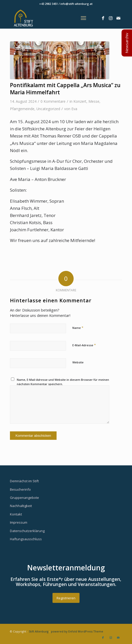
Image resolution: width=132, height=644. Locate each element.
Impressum (19, 522)
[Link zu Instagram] (111, 18)
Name (78, 328)
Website (78, 362)
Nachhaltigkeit (21, 506)
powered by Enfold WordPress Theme (77, 631)
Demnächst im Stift (24, 481)
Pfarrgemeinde (22, 109)
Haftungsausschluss (26, 539)
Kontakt (16, 514)
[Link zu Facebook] (103, 18)
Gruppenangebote (24, 498)
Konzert (80, 101)
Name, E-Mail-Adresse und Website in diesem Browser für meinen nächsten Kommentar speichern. (63, 382)
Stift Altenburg (39, 631)
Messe (94, 101)
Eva (74, 109)
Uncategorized (48, 109)
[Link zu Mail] (118, 18)
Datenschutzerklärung (27, 531)
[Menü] (83, 18)
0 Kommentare (53, 101)
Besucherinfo (20, 489)
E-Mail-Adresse (84, 345)
